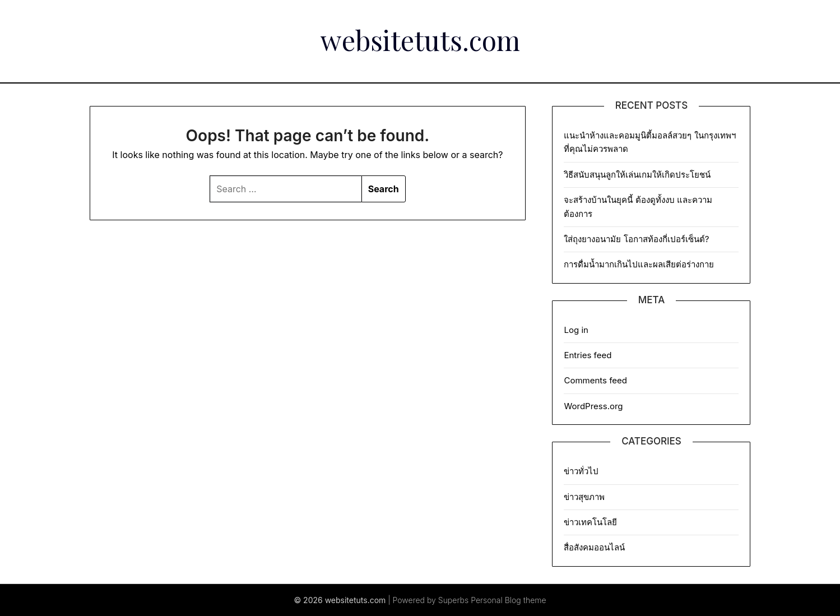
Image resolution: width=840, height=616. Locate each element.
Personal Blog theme (508, 600)
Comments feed (595, 380)
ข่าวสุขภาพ (584, 497)
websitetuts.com (420, 40)
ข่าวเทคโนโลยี (590, 522)
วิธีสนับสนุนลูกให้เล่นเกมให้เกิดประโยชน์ (637, 175)
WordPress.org (593, 406)
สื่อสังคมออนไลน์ (594, 547)
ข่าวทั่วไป (581, 471)
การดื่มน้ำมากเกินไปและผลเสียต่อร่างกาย (639, 264)
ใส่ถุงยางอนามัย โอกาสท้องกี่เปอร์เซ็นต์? (637, 239)
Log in (576, 330)
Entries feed (588, 355)
